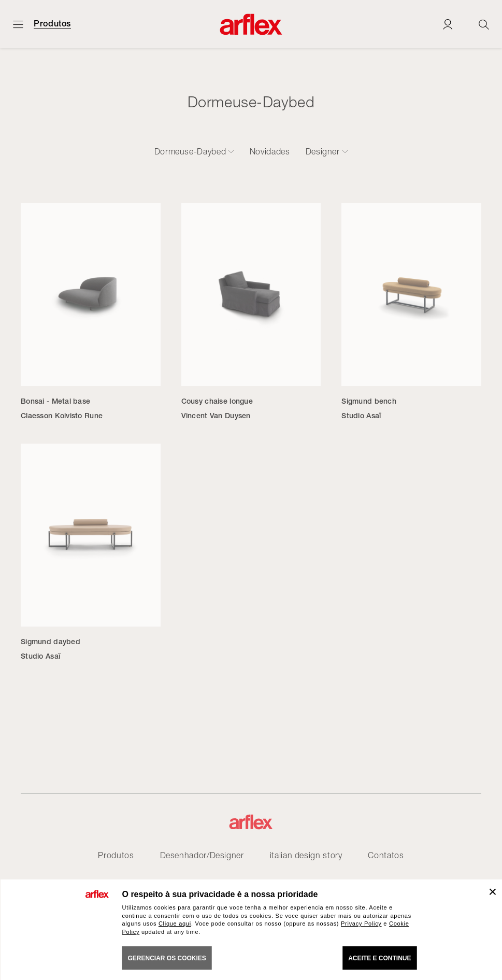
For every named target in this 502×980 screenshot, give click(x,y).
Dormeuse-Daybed (190, 151)
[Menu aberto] (18, 24)
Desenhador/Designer (202, 855)
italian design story (306, 855)
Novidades (270, 151)
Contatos (386, 855)
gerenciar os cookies (167, 958)
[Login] (448, 24)
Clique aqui (175, 924)
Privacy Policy (361, 924)
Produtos (52, 24)
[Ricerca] (484, 24)
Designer (323, 151)
